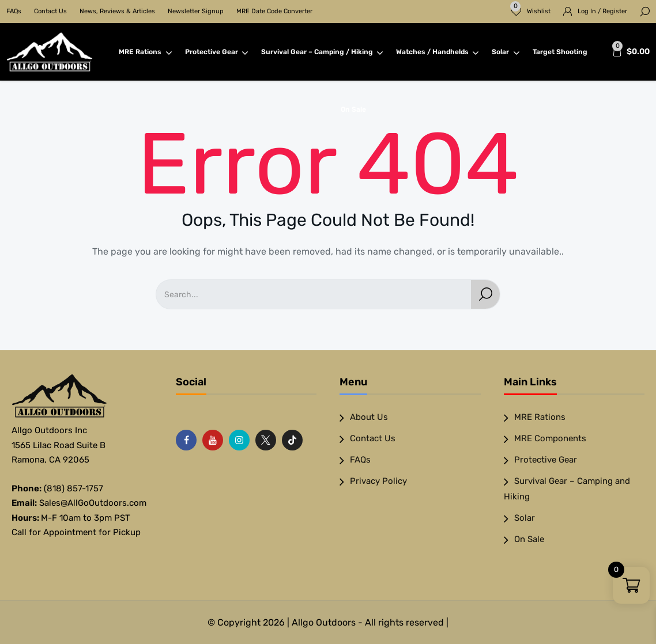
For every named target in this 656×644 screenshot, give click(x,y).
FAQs (14, 11)
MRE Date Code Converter (274, 11)
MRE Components (550, 438)
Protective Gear (217, 52)
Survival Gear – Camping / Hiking (322, 52)
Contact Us (50, 11)
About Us (369, 417)
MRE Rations (145, 52)
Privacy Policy (378, 481)
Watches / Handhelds (438, 52)
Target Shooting (560, 52)
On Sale (353, 109)
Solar (506, 52)
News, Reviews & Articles (117, 11)
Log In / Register (602, 11)
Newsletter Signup (196, 11)
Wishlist (530, 8)
